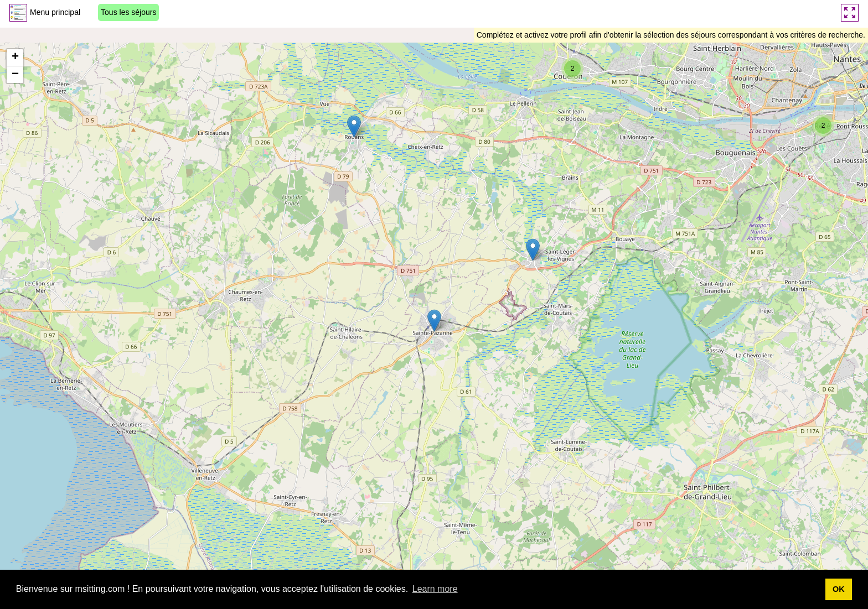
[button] (354, 126)
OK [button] (839, 589)
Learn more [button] (435, 589)
